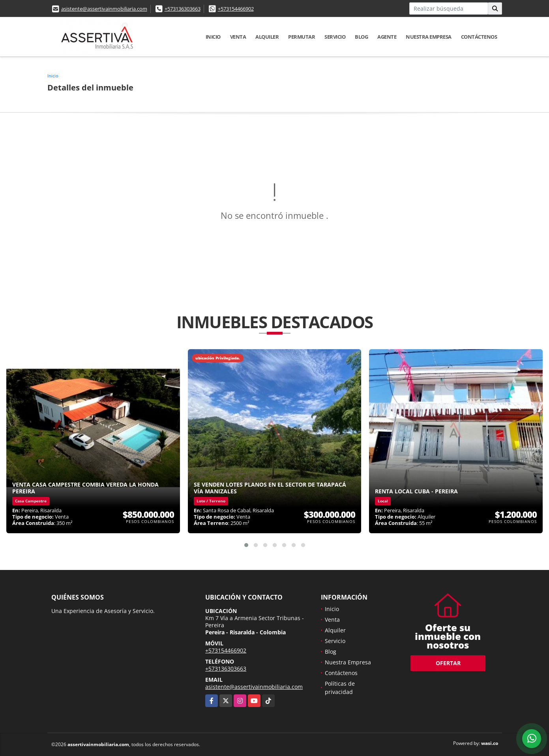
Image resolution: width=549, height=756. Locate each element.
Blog (361, 37)
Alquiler (267, 37)
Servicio (335, 37)
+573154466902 (236, 9)
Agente (387, 37)
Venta (238, 37)
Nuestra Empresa (429, 37)
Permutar (302, 37)
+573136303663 (183, 9)
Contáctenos (479, 37)
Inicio (213, 37)
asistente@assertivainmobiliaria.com (104, 9)
